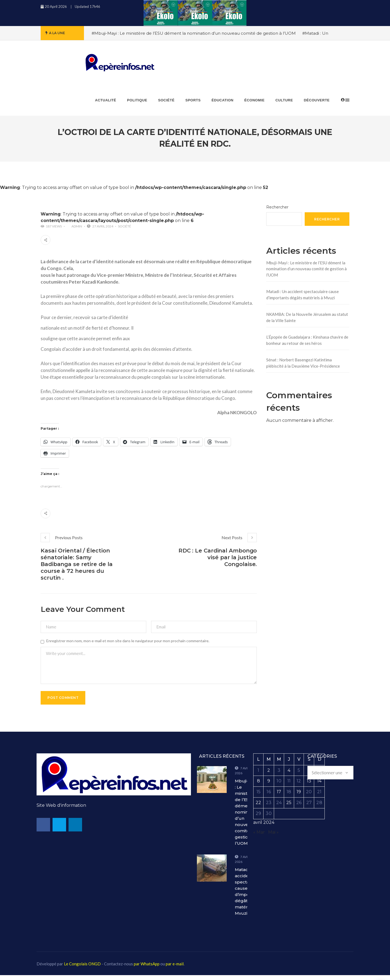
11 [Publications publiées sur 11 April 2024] (289, 786)
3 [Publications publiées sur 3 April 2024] (279, 775)
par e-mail (175, 969)
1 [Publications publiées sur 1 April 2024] (258, 775)
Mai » (273, 837)
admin (77, 226)
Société (125, 226)
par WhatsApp (147, 969)
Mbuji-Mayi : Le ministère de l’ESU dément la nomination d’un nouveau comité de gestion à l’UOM (306, 269)
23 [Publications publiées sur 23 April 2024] (269, 807)
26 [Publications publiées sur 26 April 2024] (299, 807)
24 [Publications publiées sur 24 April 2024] (279, 807)
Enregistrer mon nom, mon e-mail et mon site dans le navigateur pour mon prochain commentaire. (128, 641)
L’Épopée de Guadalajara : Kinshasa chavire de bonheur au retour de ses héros (307, 340)
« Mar (259, 837)
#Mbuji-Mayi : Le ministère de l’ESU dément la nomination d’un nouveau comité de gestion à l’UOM (194, 33)
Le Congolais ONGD (82, 969)
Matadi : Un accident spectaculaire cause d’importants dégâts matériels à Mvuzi (303, 295)
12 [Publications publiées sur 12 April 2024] (299, 786)
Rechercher (277, 207)
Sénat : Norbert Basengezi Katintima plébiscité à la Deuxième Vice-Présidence (303, 363)
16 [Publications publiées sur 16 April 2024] (269, 797)
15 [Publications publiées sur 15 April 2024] (259, 797)
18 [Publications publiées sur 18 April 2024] (289, 797)
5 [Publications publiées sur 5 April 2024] (299, 775)
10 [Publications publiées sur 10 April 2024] (279, 786)
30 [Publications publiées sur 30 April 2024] (269, 818)
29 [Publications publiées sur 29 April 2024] (258, 818)
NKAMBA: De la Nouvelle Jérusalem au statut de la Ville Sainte (307, 317)
